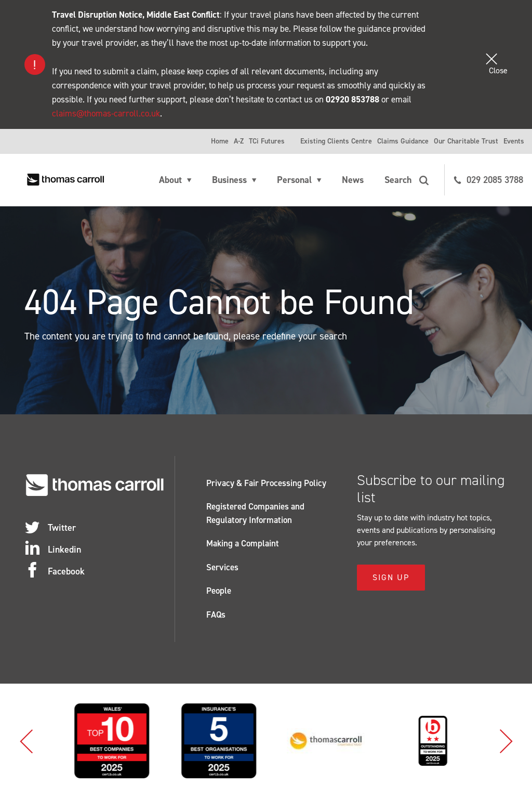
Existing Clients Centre (336, 141)
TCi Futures (267, 141)
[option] (58, 741)
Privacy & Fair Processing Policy (266, 483)
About (170, 180)
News (353, 180)
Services (222, 567)
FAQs (216, 614)
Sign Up (391, 577)
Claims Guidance (403, 141)
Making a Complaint (243, 543)
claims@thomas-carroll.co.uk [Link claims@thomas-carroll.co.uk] (106, 113)
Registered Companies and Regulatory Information (255, 513)
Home (220, 141)
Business (229, 180)
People (219, 591)
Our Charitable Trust (466, 141)
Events (514, 141)
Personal (294, 180)
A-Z (239, 141)
